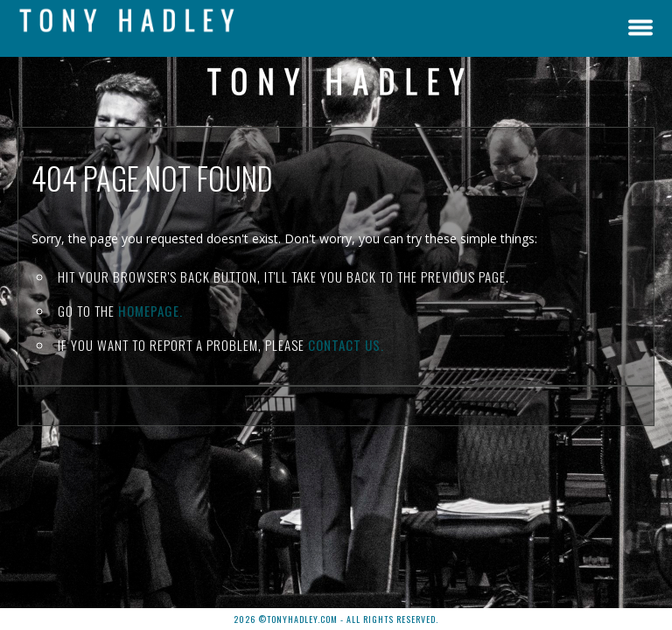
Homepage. (150, 311)
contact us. (346, 345)
